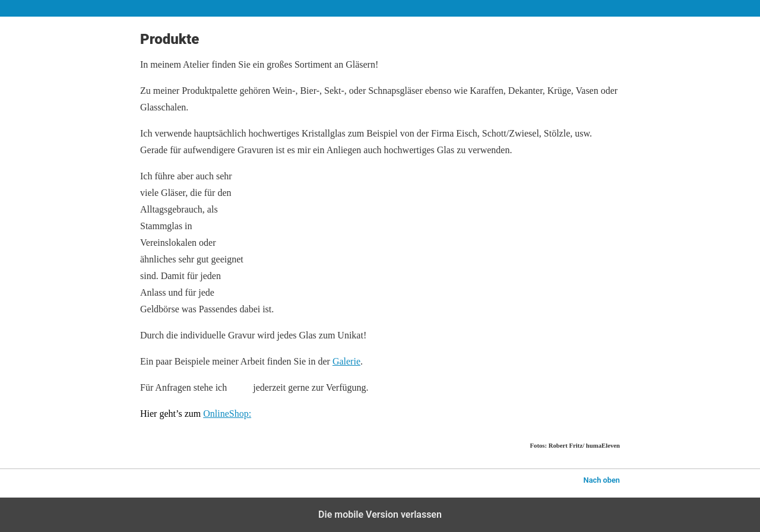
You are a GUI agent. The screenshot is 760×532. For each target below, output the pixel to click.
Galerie (346, 361)
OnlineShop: (227, 414)
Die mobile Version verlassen (380, 514)
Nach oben (602, 480)
